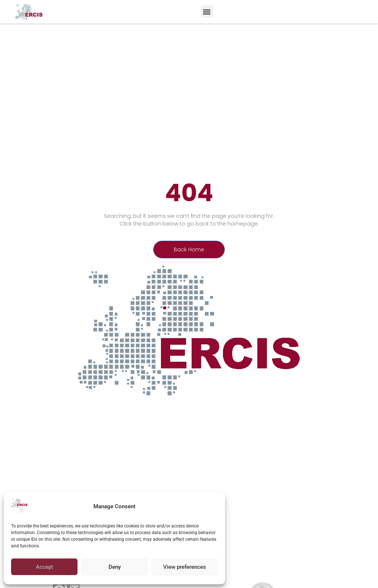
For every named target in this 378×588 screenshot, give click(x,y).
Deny (115, 567)
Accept (44, 567)
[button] (207, 12)
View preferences (185, 567)
